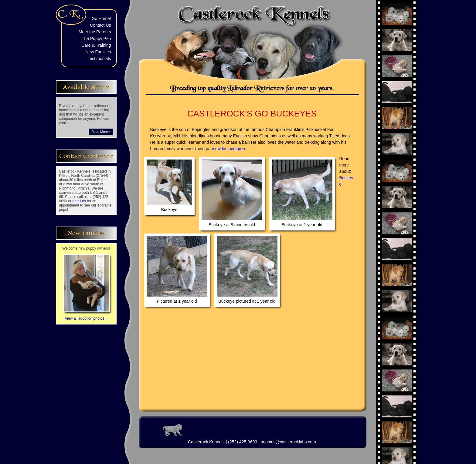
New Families (98, 52)
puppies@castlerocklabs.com (288, 442)
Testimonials (99, 59)
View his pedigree (228, 149)
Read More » (101, 132)
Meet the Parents (95, 32)
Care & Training (96, 45)
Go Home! (101, 18)
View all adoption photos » (87, 316)
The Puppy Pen (96, 39)
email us (79, 201)
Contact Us (100, 25)
